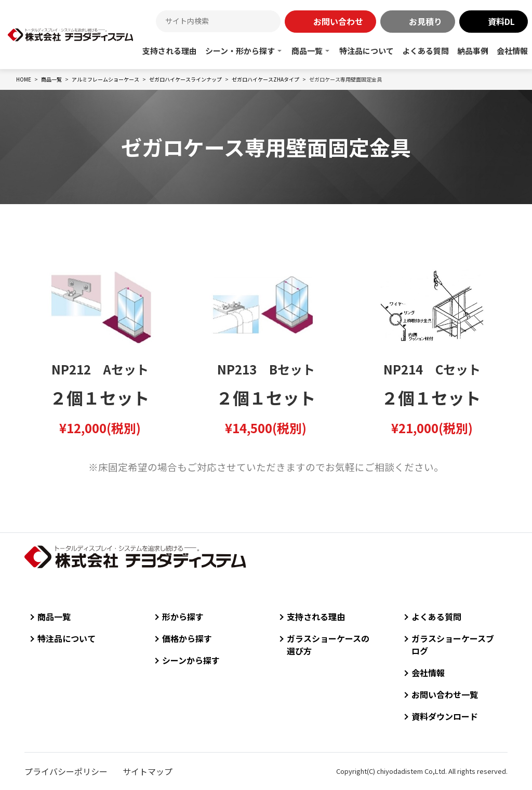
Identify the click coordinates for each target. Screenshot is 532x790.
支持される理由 (170, 51)
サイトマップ (148, 771)
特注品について (367, 51)
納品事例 (473, 51)
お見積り (425, 21)
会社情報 (512, 51)
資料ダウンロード (445, 716)
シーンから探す (191, 660)
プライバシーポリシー (66, 771)
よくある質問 (425, 51)
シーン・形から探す (240, 51)
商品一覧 (307, 51)
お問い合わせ (338, 21)
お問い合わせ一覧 (445, 694)
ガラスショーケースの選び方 (328, 645)
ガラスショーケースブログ (453, 645)
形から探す (183, 617)
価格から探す (187, 638)
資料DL (501, 21)
